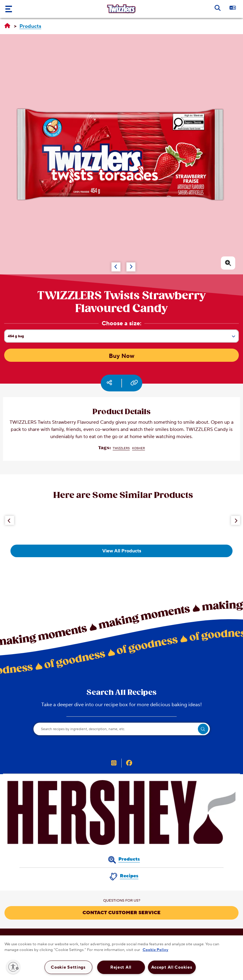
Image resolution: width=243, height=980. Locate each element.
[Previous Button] (10, 520)
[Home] (7, 26)
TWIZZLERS (121, 448)
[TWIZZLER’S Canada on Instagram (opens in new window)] (114, 764)
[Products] (30, 26)
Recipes (129, 876)
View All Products (122, 551)
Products (129, 859)
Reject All (121, 967)
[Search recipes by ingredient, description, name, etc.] (122, 729)
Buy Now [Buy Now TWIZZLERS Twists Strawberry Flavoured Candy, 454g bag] (122, 356)
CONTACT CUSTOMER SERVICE (121, 913)
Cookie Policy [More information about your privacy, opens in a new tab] (155, 950)
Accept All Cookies (172, 967)
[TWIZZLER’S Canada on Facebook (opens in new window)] (129, 764)
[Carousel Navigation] (109, 264)
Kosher (139, 448)
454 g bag (123, 338)
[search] (203, 729)
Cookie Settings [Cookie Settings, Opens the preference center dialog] (68, 967)
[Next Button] (236, 520)
